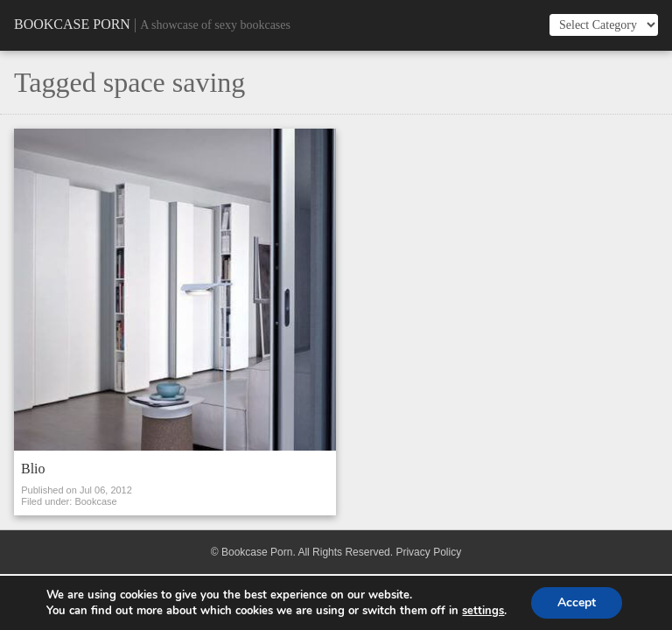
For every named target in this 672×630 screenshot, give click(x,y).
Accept (577, 602)
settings (483, 611)
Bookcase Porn (72, 24)
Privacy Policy (428, 552)
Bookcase (95, 501)
